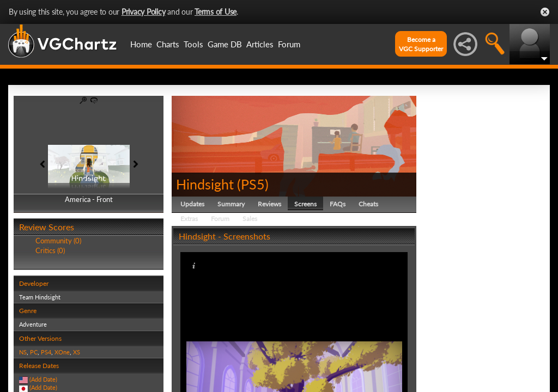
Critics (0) (50, 250)
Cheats (368, 204)
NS (23, 352)
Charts (168, 44)
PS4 (46, 352)
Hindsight (205, 184)
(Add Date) (43, 379)
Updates (192, 204)
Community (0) (58, 241)
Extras (189, 219)
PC (34, 352)
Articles (260, 44)
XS (77, 352)
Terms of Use (216, 12)
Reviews (269, 204)
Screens (305, 204)
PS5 (253, 184)
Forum (289, 44)
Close (545, 12)
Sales (250, 219)
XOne (62, 352)
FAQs (338, 204)
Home (141, 44)
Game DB (225, 44)
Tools (193, 44)
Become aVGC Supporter (421, 44)
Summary (231, 204)
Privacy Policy (144, 12)
